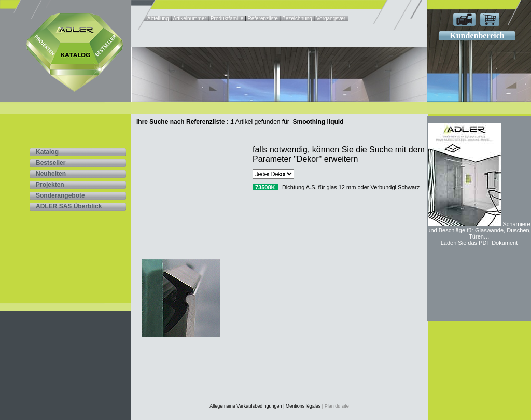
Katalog (47, 152)
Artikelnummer (190, 18)
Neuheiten (51, 174)
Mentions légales (303, 406)
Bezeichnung (297, 18)
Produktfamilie (227, 18)
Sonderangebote (60, 195)
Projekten (50, 185)
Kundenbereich (477, 36)
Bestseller (51, 163)
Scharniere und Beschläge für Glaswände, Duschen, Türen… (479, 230)
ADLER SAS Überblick (69, 206)
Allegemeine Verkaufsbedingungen (246, 406)
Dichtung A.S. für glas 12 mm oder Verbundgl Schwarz (351, 187)
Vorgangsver (331, 18)
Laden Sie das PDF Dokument (479, 243)
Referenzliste (262, 18)
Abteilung (159, 18)
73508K (265, 187)
